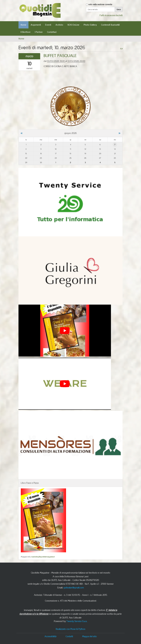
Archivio (59, 25)
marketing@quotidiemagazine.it (43, 557)
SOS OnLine (73, 25)
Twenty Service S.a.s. (77, 621)
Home (23, 25)
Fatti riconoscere (108, 15)
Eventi (48, 25)
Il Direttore (26, 32)
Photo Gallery (90, 25)
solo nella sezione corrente (100, 4)
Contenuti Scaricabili (110, 25)
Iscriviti (119, 15)
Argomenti (36, 25)
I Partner (39, 32)
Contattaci (52, 32)
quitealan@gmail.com (74, 588)
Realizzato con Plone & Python (70, 629)
